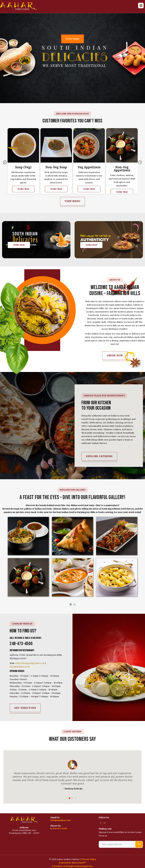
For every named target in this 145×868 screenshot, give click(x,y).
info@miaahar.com (20, 667)
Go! (139, 844)
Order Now (23, 189)
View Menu (72, 201)
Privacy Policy (89, 859)
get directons (25, 708)
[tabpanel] (23, 163)
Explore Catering (99, 456)
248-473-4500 (60, 829)
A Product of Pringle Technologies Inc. (73, 866)
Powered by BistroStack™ (72, 863)
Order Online (72, 39)
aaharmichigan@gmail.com (30, 663)
